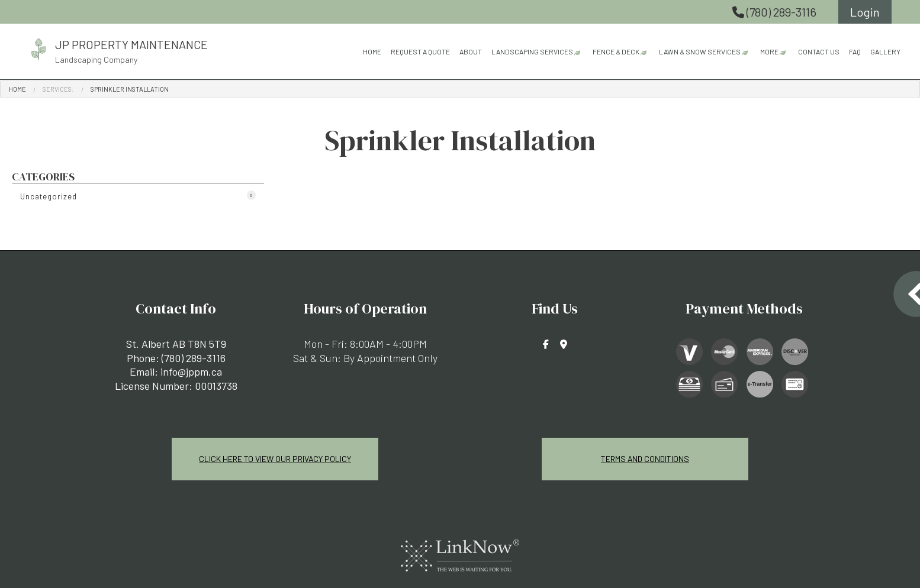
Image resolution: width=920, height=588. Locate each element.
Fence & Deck (616, 51)
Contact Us (819, 51)
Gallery (885, 51)
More (769, 51)
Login (865, 12)
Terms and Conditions (645, 459)
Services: (58, 89)
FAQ (855, 51)
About (471, 51)
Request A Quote (420, 51)
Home (372, 51)
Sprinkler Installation (130, 89)
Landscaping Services (532, 51)
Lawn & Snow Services (700, 51)
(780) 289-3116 (776, 12)
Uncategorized (138, 196)
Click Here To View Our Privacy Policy (275, 459)
